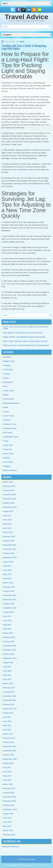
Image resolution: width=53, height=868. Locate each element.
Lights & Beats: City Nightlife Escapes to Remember (24, 337)
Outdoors (7, 420)
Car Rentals (8, 370)
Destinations (8, 382)
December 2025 (10, 495)
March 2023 (8, 633)
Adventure (7, 357)
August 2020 (8, 763)
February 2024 (9, 587)
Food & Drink (8, 399)
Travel (6, 441)
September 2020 (10, 759)
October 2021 (9, 704)
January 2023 (9, 641)
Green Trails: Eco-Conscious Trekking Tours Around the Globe (26, 328)
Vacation (7, 458)
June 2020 (7, 772)
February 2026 (9, 486)
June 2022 (7, 671)
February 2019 (9, 835)
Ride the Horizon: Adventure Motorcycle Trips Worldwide (26, 345)
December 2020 (10, 746)
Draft (5, 386)
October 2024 (9, 553)
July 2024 (7, 566)
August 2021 (8, 713)
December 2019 (10, 797)
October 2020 (9, 755)
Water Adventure (10, 470)
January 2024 (9, 591)
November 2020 (10, 751)
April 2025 (7, 528)
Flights (22, 42)
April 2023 (7, 629)
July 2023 (7, 616)
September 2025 (10, 507)
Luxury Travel (9, 416)
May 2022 (7, 675)
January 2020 (9, 793)
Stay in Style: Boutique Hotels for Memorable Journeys (25, 341)
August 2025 (8, 511)
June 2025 (7, 520)
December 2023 (10, 595)
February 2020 (9, 788)
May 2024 (7, 574)
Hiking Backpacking (11, 403)
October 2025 (9, 503)
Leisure (6, 412)
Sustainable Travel (11, 437)
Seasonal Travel (10, 428)
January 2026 (9, 490)
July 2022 (7, 667)
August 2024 (8, 562)
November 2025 (10, 499)
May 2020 (7, 776)
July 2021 (7, 717)
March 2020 (8, 784)
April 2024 (7, 579)
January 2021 (9, 742)
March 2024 (8, 583)
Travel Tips (8, 449)
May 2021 (7, 725)
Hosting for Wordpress (42, 865)
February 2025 (9, 537)
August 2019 (8, 814)
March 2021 (8, 734)
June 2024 (7, 570)
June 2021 (7, 721)
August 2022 (8, 662)
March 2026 (8, 482)
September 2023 (10, 608)
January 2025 (9, 541)
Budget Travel (9, 361)
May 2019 (7, 826)
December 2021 (10, 696)
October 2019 (9, 805)
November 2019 (10, 801)
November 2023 (10, 599)
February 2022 (9, 688)
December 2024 (10, 545)
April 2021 (7, 730)
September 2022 (10, 658)
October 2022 (9, 654)
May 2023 (7, 625)
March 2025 (8, 532)
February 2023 (9, 637)
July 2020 (7, 767)
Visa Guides (8, 462)
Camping (7, 365)
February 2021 (9, 738)
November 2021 (10, 700)
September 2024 (10, 558)
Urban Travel (8, 454)
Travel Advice (27, 17)
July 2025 (7, 516)
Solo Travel (8, 433)
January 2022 (9, 692)
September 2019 (10, 809)
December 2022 (10, 646)
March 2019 (8, 830)
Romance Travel (10, 424)
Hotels (6, 407)
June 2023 (7, 620)
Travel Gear (8, 445)
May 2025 (7, 524)
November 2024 (10, 549)
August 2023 (8, 612)
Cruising (7, 374)
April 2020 (7, 780)
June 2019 (7, 822)
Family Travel (9, 391)
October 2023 (9, 604)
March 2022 (8, 683)
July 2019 (7, 818)
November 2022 (10, 650)
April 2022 (7, 679)
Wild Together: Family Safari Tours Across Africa (23, 333)
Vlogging (7, 466)
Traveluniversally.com (10, 847)
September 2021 (10, 709)
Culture (6, 378)
